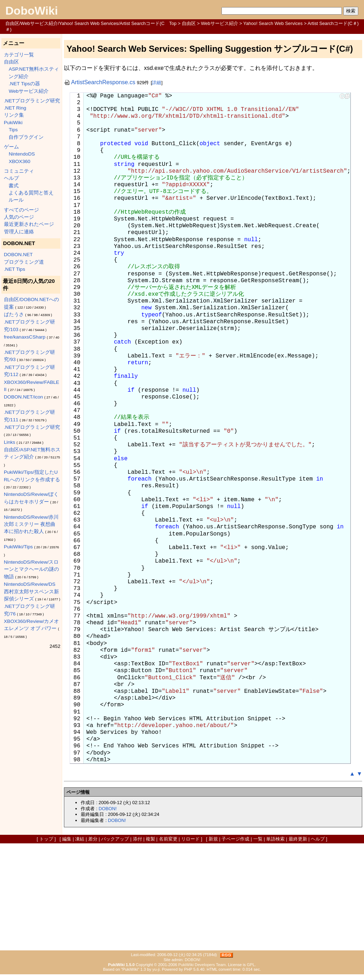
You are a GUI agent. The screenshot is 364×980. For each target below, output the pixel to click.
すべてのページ (21, 210)
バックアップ (115, 839)
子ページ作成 (235, 839)
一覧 (258, 839)
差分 (93, 839)
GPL (251, 965)
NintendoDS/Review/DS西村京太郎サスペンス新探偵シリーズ (31, 591)
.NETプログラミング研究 (32, 101)
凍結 (80, 839)
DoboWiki (32, 11)
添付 (138, 839)
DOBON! (108, 809)
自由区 (189, 23)
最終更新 (298, 839)
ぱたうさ (14, 314)
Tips (13, 130)
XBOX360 (19, 161)
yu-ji (156, 969)
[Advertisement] (182, 897)
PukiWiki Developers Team (202, 965)
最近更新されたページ (29, 224)
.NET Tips (14, 269)
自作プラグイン (26, 137)
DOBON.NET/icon (24, 397)
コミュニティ (19, 171)
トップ (46, 839)
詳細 (156, 83)
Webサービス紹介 (219, 23)
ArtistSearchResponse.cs (100, 82)
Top (173, 23)
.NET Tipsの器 (24, 84)
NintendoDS (22, 154)
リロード (190, 839)
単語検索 (275, 839)
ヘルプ (11, 178)
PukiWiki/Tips (18, 547)
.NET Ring (15, 108)
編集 (67, 839)
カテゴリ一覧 (19, 55)
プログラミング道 (24, 262)
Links (10, 442)
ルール (16, 200)
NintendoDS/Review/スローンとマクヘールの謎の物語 (31, 569)
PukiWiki (13, 123)
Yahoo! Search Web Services (273, 23)
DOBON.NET (18, 255)
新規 (213, 839)
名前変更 (168, 839)
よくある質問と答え (31, 193)
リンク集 (14, 115)
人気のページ (19, 217)
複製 (150, 839)
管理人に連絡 (19, 232)
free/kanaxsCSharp (25, 337)
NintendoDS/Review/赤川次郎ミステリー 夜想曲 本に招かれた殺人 (31, 524)
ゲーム (11, 147)
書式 (14, 186)
